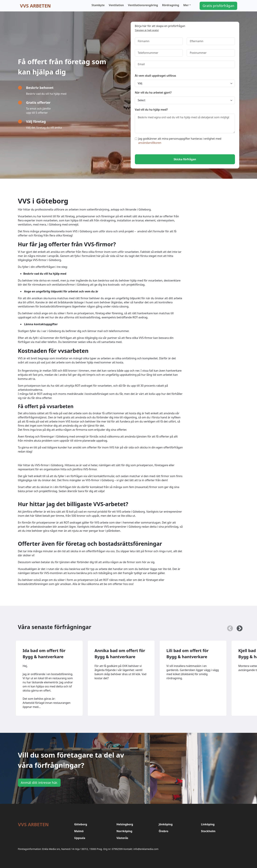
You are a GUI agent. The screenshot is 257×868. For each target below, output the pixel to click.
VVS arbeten (35, 6)
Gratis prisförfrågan (218, 6)
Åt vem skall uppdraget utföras (156, 76)
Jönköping (166, 824)
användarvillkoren (150, 143)
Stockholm (208, 831)
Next (238, 627)
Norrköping (124, 831)
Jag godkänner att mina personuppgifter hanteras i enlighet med (178, 141)
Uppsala (80, 838)
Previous (228, 627)
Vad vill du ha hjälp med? (151, 110)
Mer (186, 5)
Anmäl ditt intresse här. (39, 783)
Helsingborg (125, 824)
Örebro (164, 831)
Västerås (122, 838)
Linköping (208, 824)
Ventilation (116, 5)
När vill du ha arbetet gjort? (153, 93)
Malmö (79, 831)
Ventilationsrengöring (143, 5)
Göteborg (81, 824)
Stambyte (98, 5)
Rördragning (171, 5)
